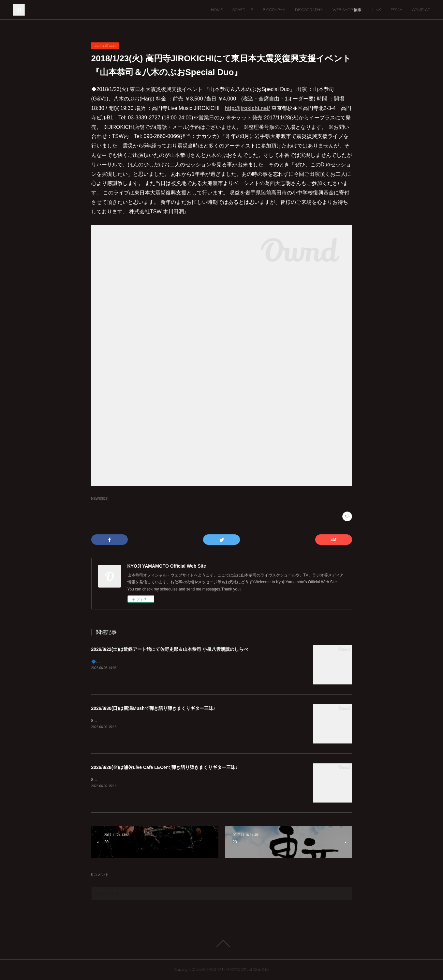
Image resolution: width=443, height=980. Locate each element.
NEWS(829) (100, 499)
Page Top (221, 943)
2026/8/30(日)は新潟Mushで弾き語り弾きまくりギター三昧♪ (153, 708)
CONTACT (421, 10)
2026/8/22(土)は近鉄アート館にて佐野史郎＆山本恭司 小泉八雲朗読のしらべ (170, 649)
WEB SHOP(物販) (347, 10)
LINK (377, 10)
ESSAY (396, 10)
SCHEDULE (243, 10)
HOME (217, 10)
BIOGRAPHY (274, 10)
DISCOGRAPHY (309, 10)
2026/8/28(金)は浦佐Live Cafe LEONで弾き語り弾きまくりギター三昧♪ (165, 767)
